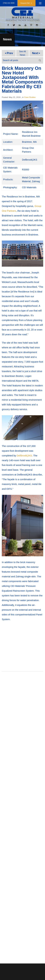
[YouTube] (25, 25)
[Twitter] (14, 25)
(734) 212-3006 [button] (9, 3)
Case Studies (30, 97)
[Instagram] (37, 25)
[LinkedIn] (20, 25)
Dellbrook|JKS (24, 456)
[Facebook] (8, 25)
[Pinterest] (31, 25)
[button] (26, 3)
